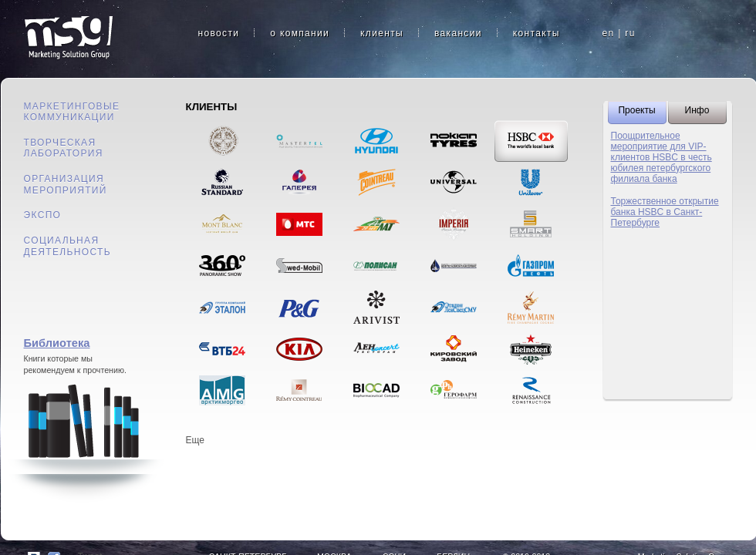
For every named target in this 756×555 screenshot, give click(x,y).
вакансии (458, 33)
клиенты (382, 33)
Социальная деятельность (67, 246)
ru (630, 33)
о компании (300, 33)
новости (219, 33)
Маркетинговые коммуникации (72, 112)
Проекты (636, 110)
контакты (537, 33)
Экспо (43, 215)
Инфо (697, 110)
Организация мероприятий (66, 185)
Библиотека (57, 343)
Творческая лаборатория (64, 148)
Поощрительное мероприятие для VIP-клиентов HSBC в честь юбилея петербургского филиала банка (661, 157)
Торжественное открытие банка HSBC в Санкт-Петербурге (665, 212)
